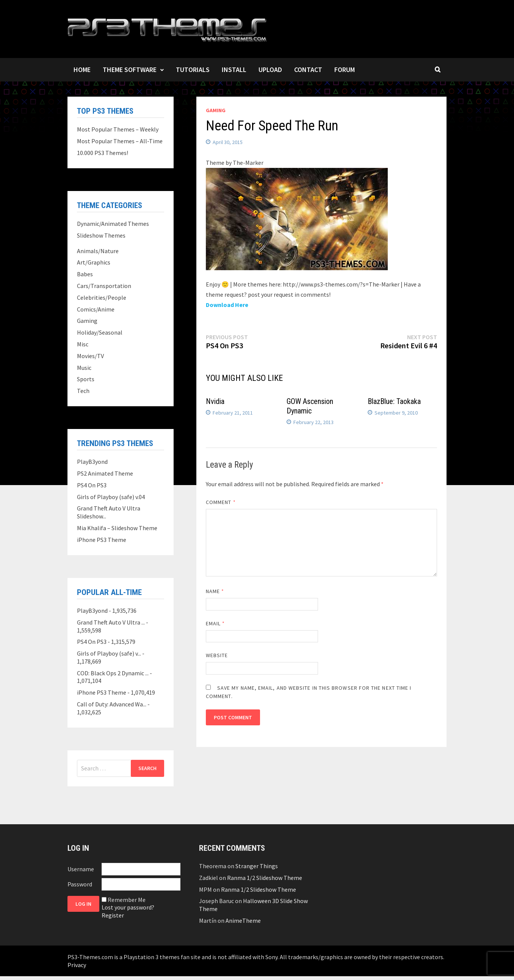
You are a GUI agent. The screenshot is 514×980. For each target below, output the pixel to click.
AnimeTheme (243, 921)
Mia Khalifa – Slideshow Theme (117, 528)
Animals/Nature (98, 251)
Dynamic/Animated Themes (113, 224)
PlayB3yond (92, 462)
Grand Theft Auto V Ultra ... (111, 622)
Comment (221, 502)
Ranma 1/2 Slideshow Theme (265, 878)
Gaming (216, 110)
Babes (85, 274)
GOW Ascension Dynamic (310, 406)
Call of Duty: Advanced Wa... (112, 704)
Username (81, 869)
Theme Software (130, 70)
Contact (308, 70)
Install (234, 70)
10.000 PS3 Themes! (103, 153)
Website (217, 655)
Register (113, 915)
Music (84, 368)
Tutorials (193, 70)
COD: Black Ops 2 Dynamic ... (113, 673)
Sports (86, 379)
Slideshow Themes (101, 235)
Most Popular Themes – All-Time (120, 141)
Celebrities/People (102, 297)
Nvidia (215, 401)
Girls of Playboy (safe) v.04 (111, 497)
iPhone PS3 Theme (102, 540)
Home (82, 70)
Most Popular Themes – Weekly (118, 129)
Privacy (77, 965)
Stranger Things (257, 866)
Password (80, 884)
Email (215, 623)
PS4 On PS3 (92, 485)
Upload (270, 70)
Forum (345, 70)
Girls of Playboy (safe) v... (109, 653)
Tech (83, 391)
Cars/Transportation (104, 286)
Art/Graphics (94, 262)
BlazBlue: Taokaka (394, 401)
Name (215, 591)
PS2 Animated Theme (105, 473)
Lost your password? (128, 907)
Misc (83, 344)
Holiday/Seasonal (100, 332)
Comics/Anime (96, 309)
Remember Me (127, 900)
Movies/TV (90, 356)
